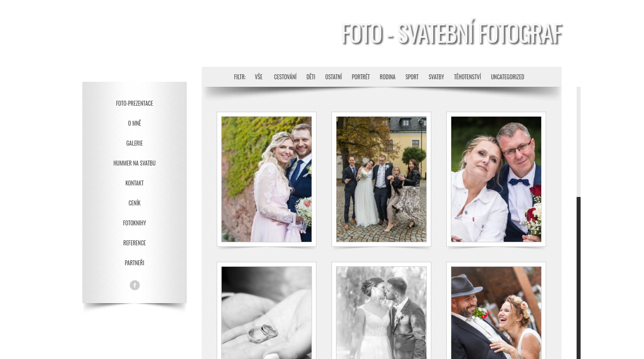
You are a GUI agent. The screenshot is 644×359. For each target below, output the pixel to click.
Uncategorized (507, 77)
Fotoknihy (134, 223)
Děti (311, 77)
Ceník (134, 203)
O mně (135, 123)
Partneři (135, 263)
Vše (259, 77)
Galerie (135, 143)
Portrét (361, 77)
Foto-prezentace (135, 103)
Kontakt (134, 183)
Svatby (437, 77)
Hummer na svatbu (135, 163)
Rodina (388, 77)
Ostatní (333, 77)
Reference (135, 243)
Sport (412, 77)
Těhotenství (467, 77)
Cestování (285, 77)
